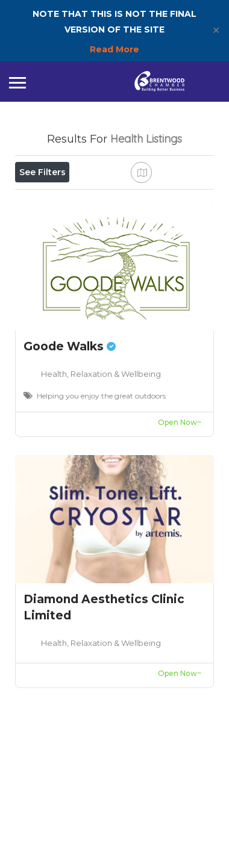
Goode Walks (70, 461)
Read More (114, 49)
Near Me (71, 226)
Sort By (42, 253)
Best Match (143, 226)
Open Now (50, 199)
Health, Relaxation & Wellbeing (101, 489)
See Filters (42, 172)
